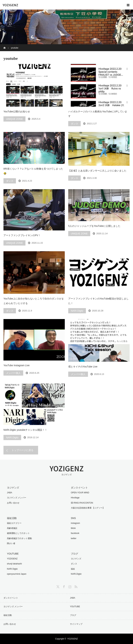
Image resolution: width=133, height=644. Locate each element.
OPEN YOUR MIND (80, 493)
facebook (75, 533)
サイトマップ (76, 624)
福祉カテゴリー (14, 523)
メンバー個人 (13, 373)
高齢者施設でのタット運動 (19, 538)
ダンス (74, 124)
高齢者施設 (12, 528)
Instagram (69, 586)
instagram (75, 523)
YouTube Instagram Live (17, 365)
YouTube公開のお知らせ (17, 111)
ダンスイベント (11, 598)
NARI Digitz (12, 569)
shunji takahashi (14, 564)
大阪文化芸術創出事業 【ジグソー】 (88, 508)
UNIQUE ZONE (14, 119)
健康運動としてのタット (18, 533)
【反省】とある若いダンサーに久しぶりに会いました (97, 171)
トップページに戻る (23, 450)
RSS (76, 586)
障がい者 (11, 543)
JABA (10, 493)
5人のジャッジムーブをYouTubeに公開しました (94, 226)
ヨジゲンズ (76, 559)
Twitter (57, 586)
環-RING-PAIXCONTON (82, 503)
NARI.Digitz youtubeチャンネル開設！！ (25, 430)
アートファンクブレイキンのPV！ (22, 235)
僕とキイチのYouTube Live (83, 367)
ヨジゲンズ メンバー (17, 498)
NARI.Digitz (77, 311)
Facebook (64, 586)
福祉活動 (8, 615)
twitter (74, 538)
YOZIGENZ (10, 5)
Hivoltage (75, 498)
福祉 (73, 569)
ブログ (73, 615)
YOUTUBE (75, 607)
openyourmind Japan (17, 574)
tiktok (73, 528)
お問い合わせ (13, 503)
